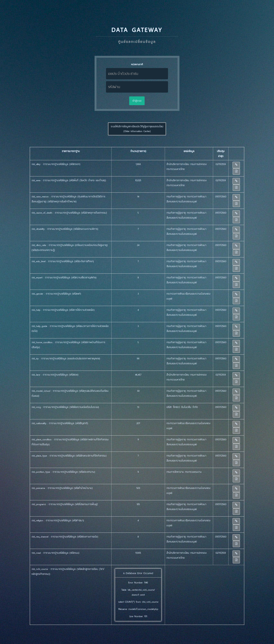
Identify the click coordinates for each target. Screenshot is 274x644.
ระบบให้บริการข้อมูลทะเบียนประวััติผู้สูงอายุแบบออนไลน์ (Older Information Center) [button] (137, 129)
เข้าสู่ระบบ (137, 101)
